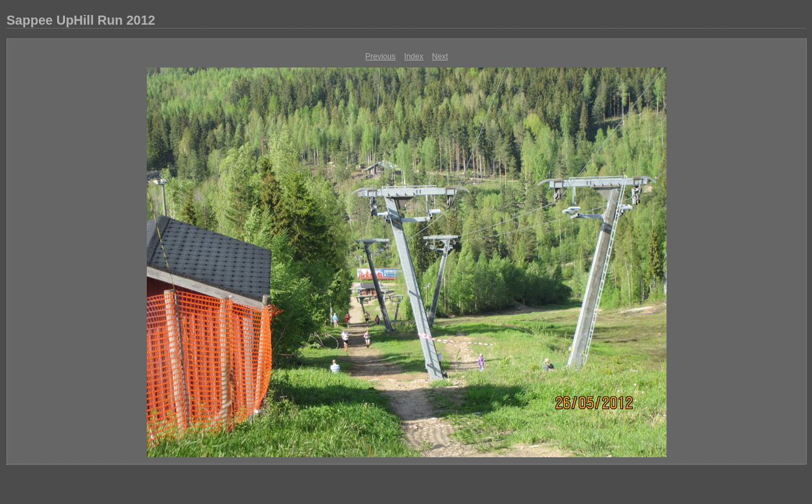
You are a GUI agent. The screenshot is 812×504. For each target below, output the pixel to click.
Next (440, 57)
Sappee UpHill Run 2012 (81, 20)
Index (413, 57)
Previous (380, 57)
